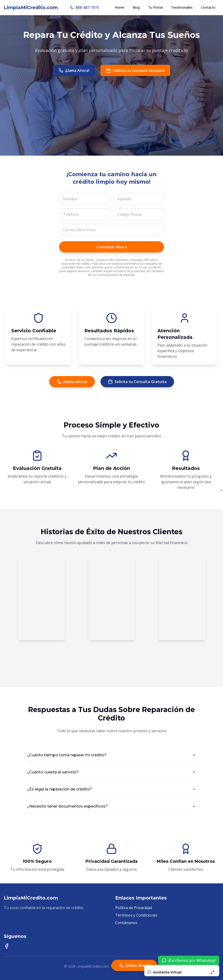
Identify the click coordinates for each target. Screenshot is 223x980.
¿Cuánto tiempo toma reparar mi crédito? (111, 755)
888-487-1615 (85, 7)
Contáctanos (126, 923)
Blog (136, 7)
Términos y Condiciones (136, 915)
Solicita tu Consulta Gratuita (135, 70)
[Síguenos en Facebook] (7, 946)
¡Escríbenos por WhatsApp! (189, 960)
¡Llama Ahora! (74, 70)
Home (119, 7)
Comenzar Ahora (112, 247)
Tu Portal (155, 7)
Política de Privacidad (134, 908)
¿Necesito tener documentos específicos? (111, 806)
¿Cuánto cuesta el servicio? (111, 772)
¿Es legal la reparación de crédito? (111, 789)
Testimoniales (182, 7)
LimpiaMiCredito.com (31, 7)
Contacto (208, 7)
